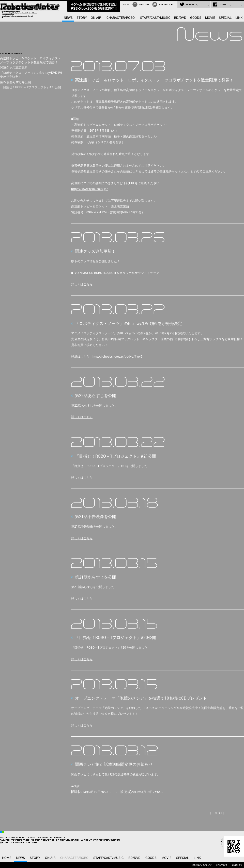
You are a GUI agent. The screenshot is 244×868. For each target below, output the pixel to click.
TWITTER (142, 4)
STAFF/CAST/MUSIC (155, 18)
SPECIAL (225, 18)
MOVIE (210, 18)
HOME (7, 858)
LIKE (227, 4)
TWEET (194, 4)
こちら (88, 284)
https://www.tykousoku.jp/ (89, 189)
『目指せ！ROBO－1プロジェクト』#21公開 (30, 87)
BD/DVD (180, 18)
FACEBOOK (163, 4)
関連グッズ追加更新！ (15, 68)
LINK (239, 18)
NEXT (218, 813)
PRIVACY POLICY (202, 865)
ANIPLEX (237, 865)
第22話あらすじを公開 (16, 82)
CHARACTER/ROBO (121, 18)
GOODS (196, 18)
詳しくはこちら (82, 417)
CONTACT (222, 865)
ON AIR (96, 18)
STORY (82, 18)
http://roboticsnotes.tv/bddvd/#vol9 (117, 357)
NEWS (68, 18)
